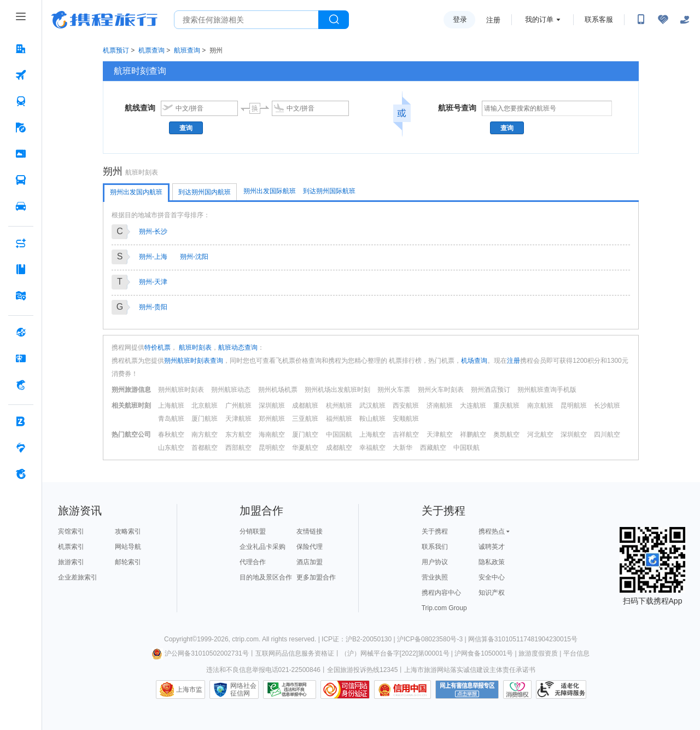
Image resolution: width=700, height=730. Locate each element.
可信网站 (345, 690)
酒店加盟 (310, 562)
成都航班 (305, 405)
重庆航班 (506, 405)
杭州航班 (339, 405)
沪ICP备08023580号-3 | (433, 639)
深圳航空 (574, 434)
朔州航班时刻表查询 (194, 361)
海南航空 (272, 434)
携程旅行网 (104, 20)
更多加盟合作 (316, 577)
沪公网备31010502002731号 (200, 653)
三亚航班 (305, 419)
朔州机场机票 (278, 390)
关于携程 (435, 531)
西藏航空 (433, 448)
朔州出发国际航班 (270, 191)
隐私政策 (492, 562)
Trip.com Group (444, 608)
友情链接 (310, 531)
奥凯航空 (506, 434)
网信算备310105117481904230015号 (523, 639)
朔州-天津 (153, 282)
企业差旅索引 (78, 577)
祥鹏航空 (473, 434)
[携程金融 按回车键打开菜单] (21, 385)
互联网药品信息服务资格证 (295, 653)
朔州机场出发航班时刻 (337, 390)
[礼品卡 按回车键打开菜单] (21, 358)
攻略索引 (128, 531)
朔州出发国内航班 (136, 192)
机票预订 (116, 50)
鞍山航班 (372, 419)
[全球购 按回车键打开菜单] (21, 332)
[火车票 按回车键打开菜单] (21, 101)
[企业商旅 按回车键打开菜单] (21, 421)
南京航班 (540, 405)
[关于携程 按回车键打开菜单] (21, 474)
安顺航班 (406, 419)
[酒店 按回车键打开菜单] (21, 49)
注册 (493, 20)
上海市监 (189, 690)
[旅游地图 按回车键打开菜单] (21, 296)
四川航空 (607, 434)
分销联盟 (253, 531)
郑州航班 (272, 419)
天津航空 (440, 434)
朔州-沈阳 (194, 257)
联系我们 (435, 547)
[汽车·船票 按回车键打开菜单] (21, 180)
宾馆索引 (71, 531)
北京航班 (205, 405)
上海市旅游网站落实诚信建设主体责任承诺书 (470, 670)
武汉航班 (372, 405)
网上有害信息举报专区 (467, 690)
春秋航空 (171, 434)
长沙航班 (607, 405)
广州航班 (238, 405)
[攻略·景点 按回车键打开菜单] (21, 269)
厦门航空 (305, 434)
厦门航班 (205, 419)
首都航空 (205, 448)
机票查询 (151, 50)
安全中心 (492, 577)
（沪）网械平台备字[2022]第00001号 (395, 653)
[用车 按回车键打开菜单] (21, 206)
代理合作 (253, 562)
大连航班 (473, 405)
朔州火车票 (394, 390)
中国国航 (339, 434)
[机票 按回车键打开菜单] (21, 75)
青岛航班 (171, 419)
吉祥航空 (406, 434)
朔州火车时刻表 (441, 390)
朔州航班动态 (231, 390)
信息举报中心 (290, 690)
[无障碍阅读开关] (663, 20)
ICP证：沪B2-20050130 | (359, 639)
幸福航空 (372, 448)
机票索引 (71, 547)
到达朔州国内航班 (205, 192)
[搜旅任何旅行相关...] (246, 20)
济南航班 (440, 405)
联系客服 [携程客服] (599, 19)
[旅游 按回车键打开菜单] (21, 128)
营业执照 (435, 577)
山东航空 (171, 448)
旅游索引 (71, 562)
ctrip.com (245, 639)
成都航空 (339, 448)
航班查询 (187, 50)
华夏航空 (305, 448)
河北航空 (540, 434)
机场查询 (474, 361)
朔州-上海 (153, 257)
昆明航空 (272, 448)
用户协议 (435, 562)
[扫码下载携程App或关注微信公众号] (641, 20)
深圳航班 (272, 405)
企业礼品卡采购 (262, 547)
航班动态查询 (238, 347)
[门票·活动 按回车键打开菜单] (21, 154)
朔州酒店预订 (491, 390)
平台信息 (576, 653)
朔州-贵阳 (153, 307)
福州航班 (339, 419)
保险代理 (310, 547)
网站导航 (128, 547)
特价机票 (157, 347)
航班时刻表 (194, 347)
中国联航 (466, 448)
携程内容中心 (441, 593)
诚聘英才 (492, 547)
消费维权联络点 (517, 690)
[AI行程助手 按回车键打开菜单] (21, 243)
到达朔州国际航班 (329, 191)
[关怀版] (685, 20)
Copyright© (180, 639)
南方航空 (205, 434)
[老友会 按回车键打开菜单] (21, 448)
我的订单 (539, 19)
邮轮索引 (128, 562)
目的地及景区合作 (266, 577)
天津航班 (238, 419)
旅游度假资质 (538, 653)
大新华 (402, 448)
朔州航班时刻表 (181, 390)
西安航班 (406, 405)
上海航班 (171, 405)
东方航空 (238, 434)
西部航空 (238, 448)
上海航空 (372, 434)
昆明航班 (574, 405)
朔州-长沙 (153, 231)
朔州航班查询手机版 (547, 390)
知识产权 (492, 593)
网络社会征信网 (243, 690)
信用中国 (402, 690)
